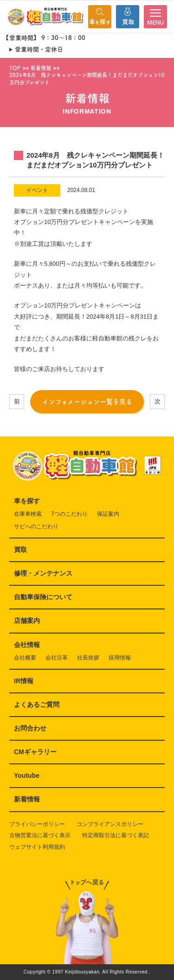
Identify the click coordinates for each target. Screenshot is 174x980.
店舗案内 (27, 621)
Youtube (27, 775)
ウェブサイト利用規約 (37, 847)
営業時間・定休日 (39, 49)
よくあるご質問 (37, 705)
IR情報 (24, 681)
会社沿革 (57, 658)
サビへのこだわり (36, 526)
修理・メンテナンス (43, 573)
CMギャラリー (35, 752)
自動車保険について (43, 597)
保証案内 (108, 514)
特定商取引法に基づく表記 (116, 835)
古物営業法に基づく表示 (40, 835)
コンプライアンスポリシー (110, 824)
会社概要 (25, 658)
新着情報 (27, 799)
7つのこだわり (69, 514)
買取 (20, 550)
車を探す (27, 501)
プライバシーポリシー (37, 824)
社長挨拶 (88, 658)
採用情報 (120, 658)
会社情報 (27, 645)
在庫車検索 (28, 514)
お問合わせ (30, 728)
